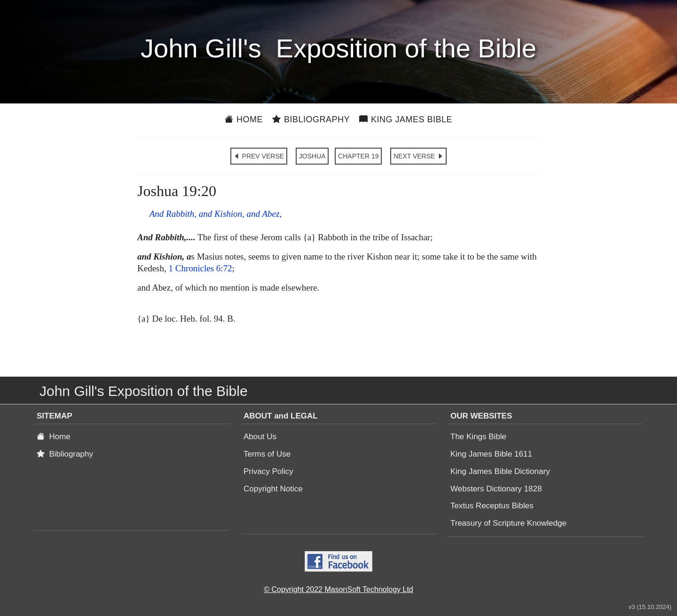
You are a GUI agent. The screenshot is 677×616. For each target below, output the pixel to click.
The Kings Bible (478, 437)
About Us (260, 437)
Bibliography (311, 119)
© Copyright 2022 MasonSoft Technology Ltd (338, 589)
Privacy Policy (268, 471)
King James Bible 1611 (491, 454)
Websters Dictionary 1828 (496, 489)
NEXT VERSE (418, 156)
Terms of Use (267, 454)
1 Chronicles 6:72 (200, 268)
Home (244, 119)
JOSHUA (312, 156)
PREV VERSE (259, 156)
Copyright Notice (273, 489)
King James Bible (406, 119)
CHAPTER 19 (358, 156)
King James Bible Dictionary (500, 471)
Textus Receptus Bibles (492, 506)
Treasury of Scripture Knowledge (508, 523)
